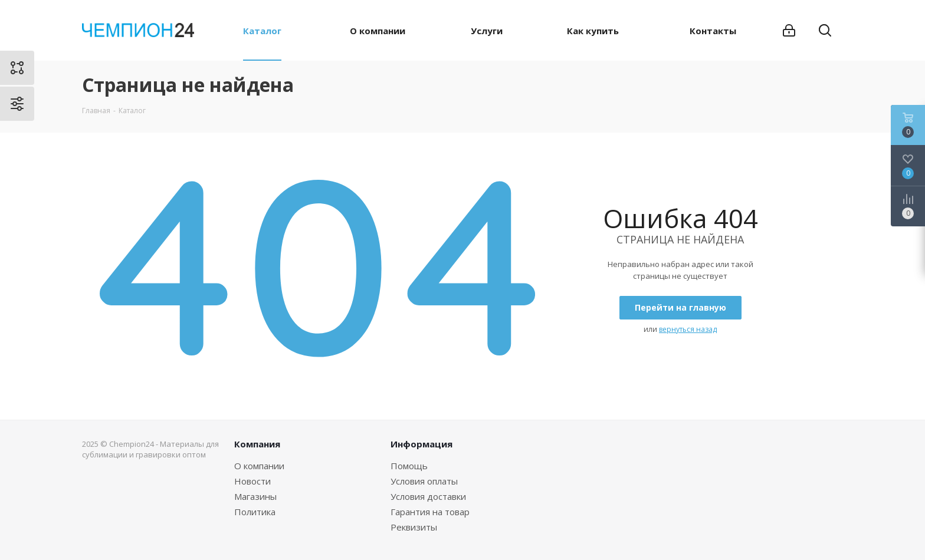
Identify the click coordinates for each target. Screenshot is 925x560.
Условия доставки (428, 496)
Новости (252, 481)
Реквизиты (414, 527)
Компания (257, 444)
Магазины (255, 496)
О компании (259, 466)
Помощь (409, 466)
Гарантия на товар (430, 512)
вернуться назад (688, 329)
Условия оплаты (424, 481)
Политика (255, 512)
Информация (422, 444)
